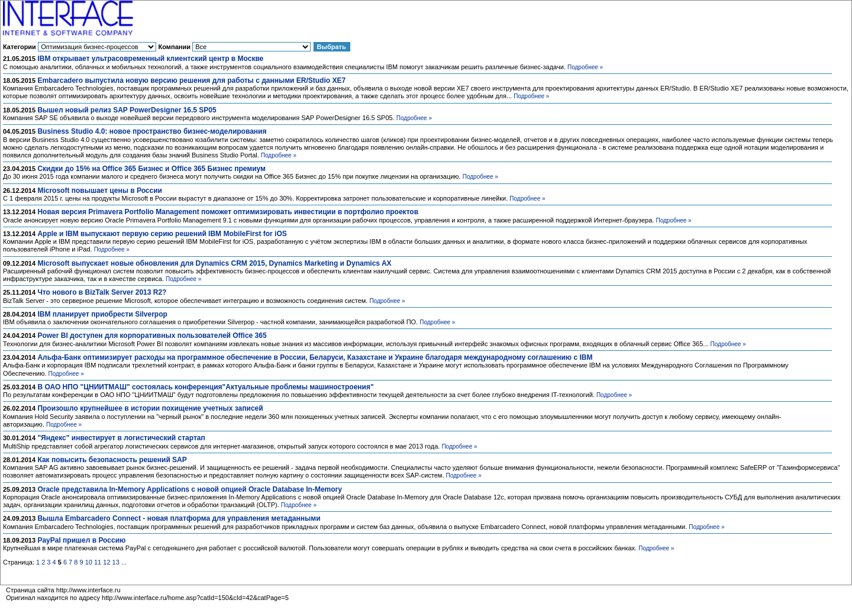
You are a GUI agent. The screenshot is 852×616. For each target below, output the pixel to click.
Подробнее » (585, 67)
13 (116, 562)
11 (98, 562)
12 (106, 562)
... (124, 562)
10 (89, 562)
